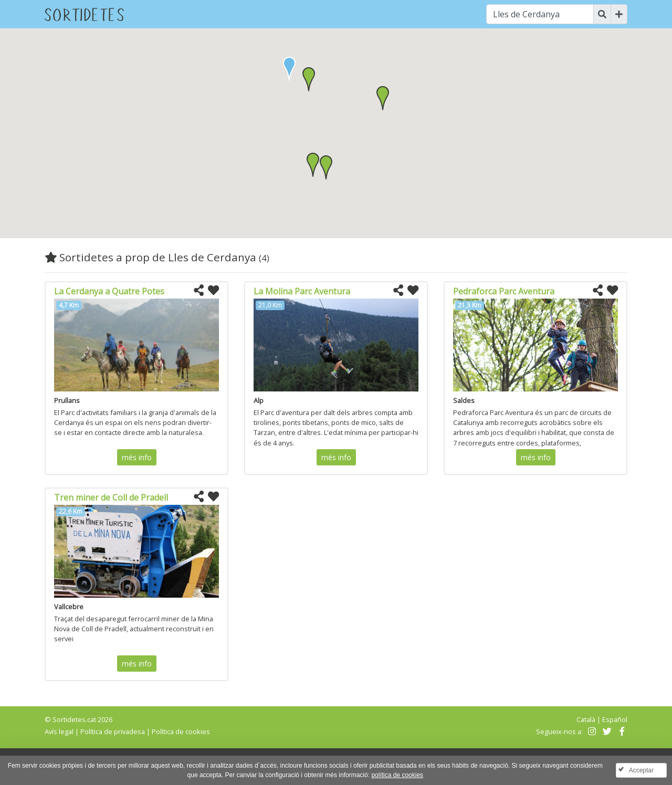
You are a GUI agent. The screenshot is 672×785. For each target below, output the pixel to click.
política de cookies (397, 775)
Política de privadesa (113, 731)
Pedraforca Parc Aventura (504, 291)
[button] (309, 79)
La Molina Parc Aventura (302, 291)
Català (586, 719)
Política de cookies (181, 731)
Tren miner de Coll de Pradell (111, 497)
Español (615, 719)
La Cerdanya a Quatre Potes (109, 291)
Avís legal (59, 731)
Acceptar (641, 770)
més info (137, 457)
